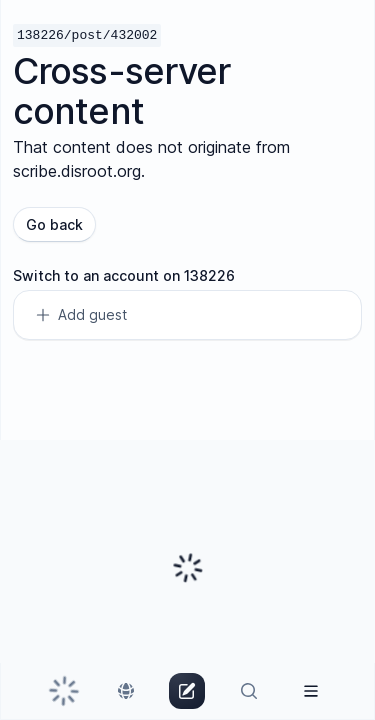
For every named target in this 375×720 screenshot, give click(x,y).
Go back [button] (54, 224)
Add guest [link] (80, 315)
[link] (64, 691)
